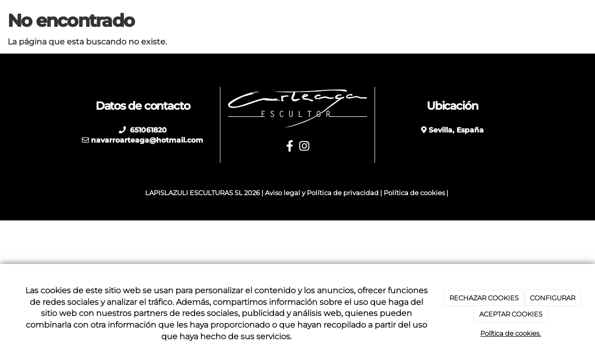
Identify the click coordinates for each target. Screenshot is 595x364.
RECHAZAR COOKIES (484, 298)
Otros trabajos (338, 20)
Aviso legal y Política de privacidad (322, 193)
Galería (506, 20)
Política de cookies (414, 193)
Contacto (554, 20)
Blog (468, 20)
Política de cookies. (511, 333)
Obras (283, 20)
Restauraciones (412, 20)
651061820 (147, 130)
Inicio (195, 20)
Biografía (239, 20)
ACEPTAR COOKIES (511, 314)
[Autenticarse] (11, 202)
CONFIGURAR (553, 298)
